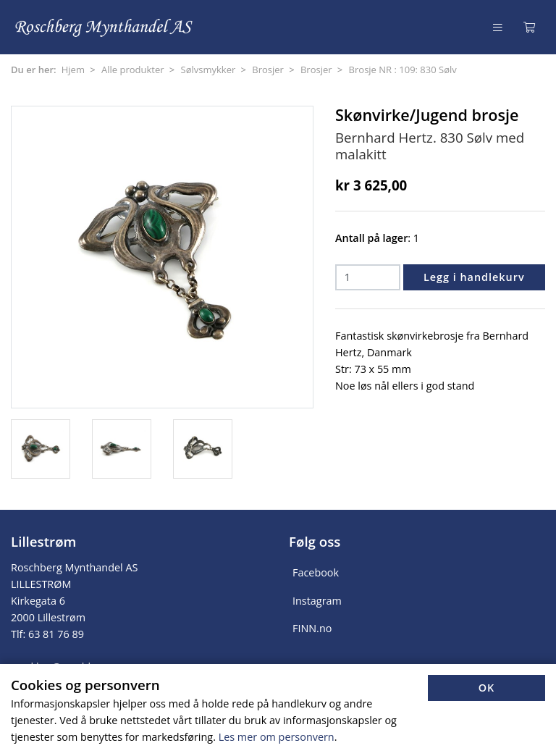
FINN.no (312, 628)
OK (487, 688)
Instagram (317, 601)
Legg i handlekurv (474, 277)
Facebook (316, 572)
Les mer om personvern (277, 737)
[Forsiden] (105, 27)
